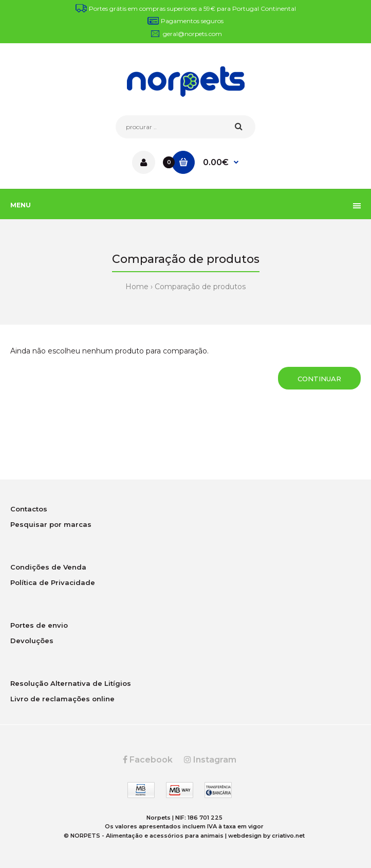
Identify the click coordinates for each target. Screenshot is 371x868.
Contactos (29, 509)
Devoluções (32, 641)
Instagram (210, 760)
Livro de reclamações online (62, 699)
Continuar (319, 379)
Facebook (148, 760)
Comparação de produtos (200, 287)
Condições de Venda (48, 567)
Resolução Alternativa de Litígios (71, 683)
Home (137, 287)
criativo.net (288, 836)
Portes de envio (39, 625)
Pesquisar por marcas (51, 524)
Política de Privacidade (53, 582)
